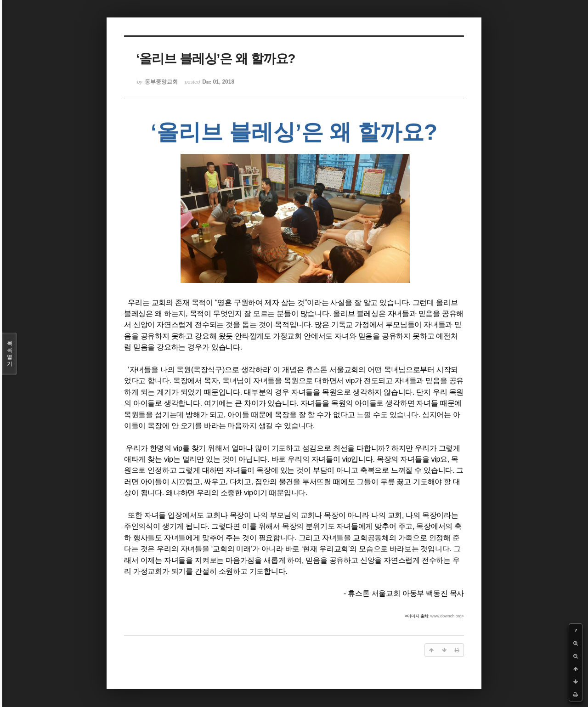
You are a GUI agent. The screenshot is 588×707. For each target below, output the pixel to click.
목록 (10, 354)
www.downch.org (446, 616)
